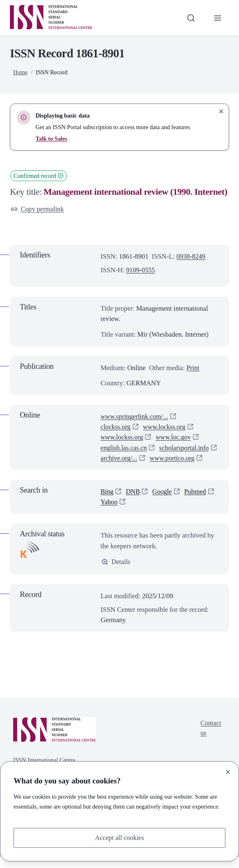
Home (20, 72)
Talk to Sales (52, 139)
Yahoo (109, 513)
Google (163, 502)
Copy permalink (38, 209)
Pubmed (197, 502)
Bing (107, 502)
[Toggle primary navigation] (217, 18)
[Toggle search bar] (191, 18)
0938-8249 (191, 257)
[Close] (228, 772)
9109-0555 (141, 270)
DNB (133, 502)
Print (193, 368)
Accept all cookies (119, 838)
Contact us (210, 739)
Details (116, 572)
